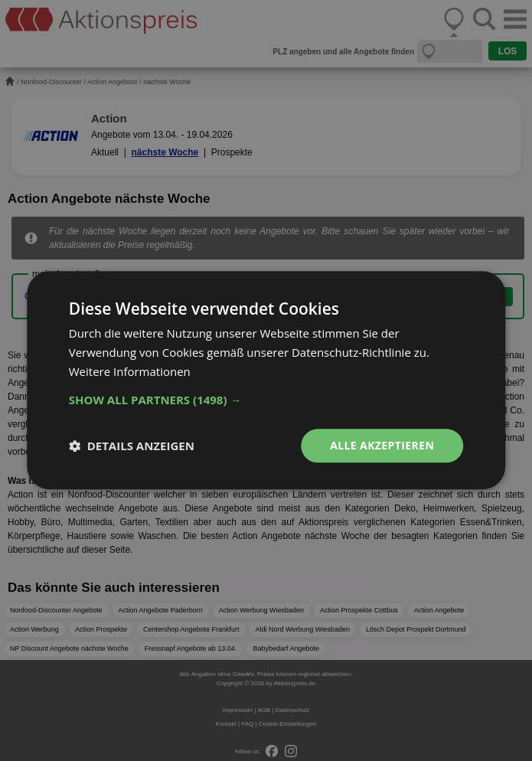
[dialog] (266, 380)
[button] (266, 400)
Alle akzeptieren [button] (382, 445)
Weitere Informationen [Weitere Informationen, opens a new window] (130, 371)
